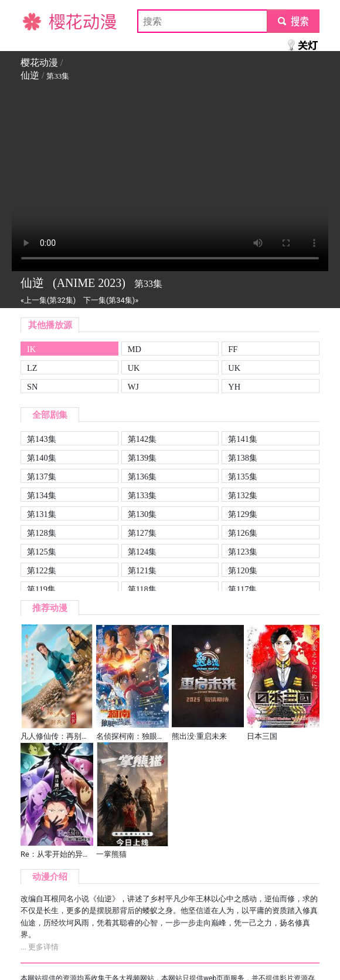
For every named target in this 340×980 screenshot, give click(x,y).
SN (32, 387)
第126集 (243, 533)
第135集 (243, 477)
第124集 (142, 552)
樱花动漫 (39, 21)
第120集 (243, 570)
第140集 (42, 458)
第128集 (42, 533)
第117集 (242, 589)
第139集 (142, 458)
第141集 (243, 439)
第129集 (243, 514)
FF (233, 349)
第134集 (42, 495)
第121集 (142, 570)
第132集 (243, 495)
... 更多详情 (40, 947)
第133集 (142, 495)
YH (234, 387)
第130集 (142, 514)
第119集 (41, 589)
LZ (32, 368)
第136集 (142, 477)
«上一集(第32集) (48, 300)
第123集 (243, 552)
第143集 (42, 439)
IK (31, 349)
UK (134, 368)
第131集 (42, 514)
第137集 (42, 477)
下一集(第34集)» (111, 300)
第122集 (42, 570)
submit (293, 21)
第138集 (243, 458)
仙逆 (30, 75)
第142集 (142, 439)
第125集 (42, 552)
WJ (133, 387)
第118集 (142, 589)
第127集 (142, 533)
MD (135, 349)
